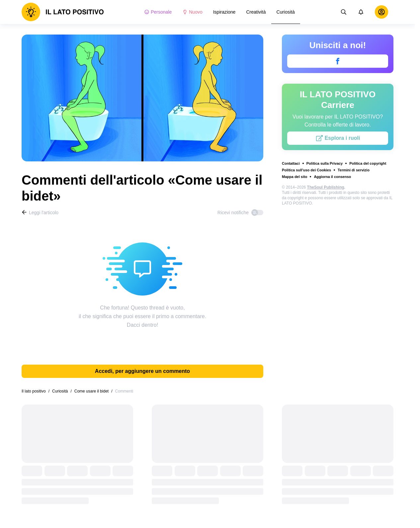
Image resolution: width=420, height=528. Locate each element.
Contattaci (291, 163)
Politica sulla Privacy (325, 163)
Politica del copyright (368, 163)
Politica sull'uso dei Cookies (306, 170)
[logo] (63, 12)
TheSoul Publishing (326, 187)
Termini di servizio (354, 170)
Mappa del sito (294, 177)
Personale (158, 12)
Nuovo (192, 12)
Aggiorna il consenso (332, 177)
